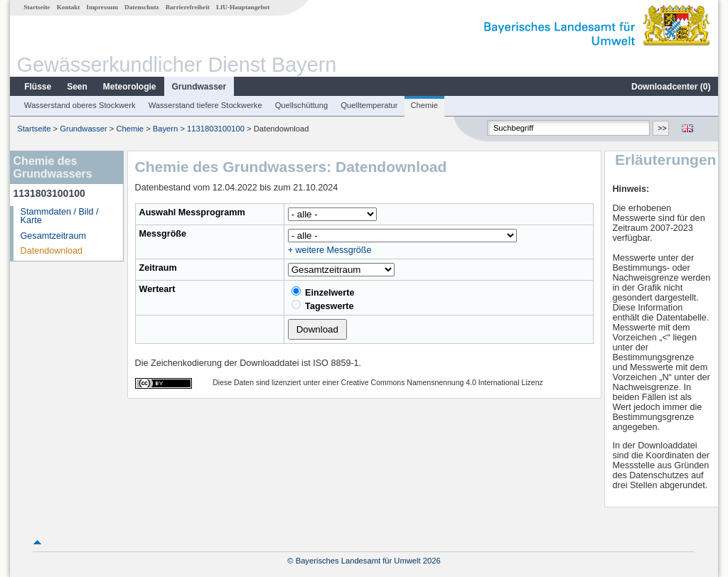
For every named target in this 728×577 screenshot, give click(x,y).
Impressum (102, 7)
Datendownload (52, 251)
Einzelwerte (323, 292)
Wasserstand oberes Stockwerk (80, 105)
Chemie (425, 105)
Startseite (37, 7)
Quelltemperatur (369, 105)
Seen (77, 87)
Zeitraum (158, 268)
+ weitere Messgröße (330, 250)
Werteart (157, 289)
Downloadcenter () (671, 87)
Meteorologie (130, 87)
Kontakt (69, 7)
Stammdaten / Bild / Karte (60, 216)
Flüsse (38, 87)
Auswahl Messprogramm (192, 212)
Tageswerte (323, 306)
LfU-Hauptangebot (243, 7)
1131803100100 (216, 129)
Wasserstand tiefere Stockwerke (205, 105)
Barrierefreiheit (188, 7)
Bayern (165, 129)
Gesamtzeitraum (53, 236)
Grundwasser (199, 87)
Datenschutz (142, 7)
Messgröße (163, 234)
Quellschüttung (302, 105)
